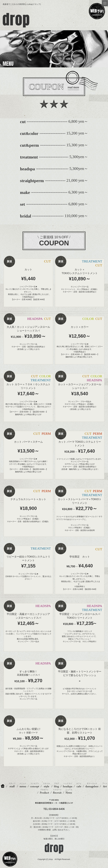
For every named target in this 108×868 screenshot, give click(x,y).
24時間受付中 (97, 12)
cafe (79, 785)
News (69, 792)
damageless (92, 785)
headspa (68, 785)
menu (23, 785)
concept (35, 785)
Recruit (57, 792)
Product (44, 792)
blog (56, 785)
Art (105, 785)
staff (12, 785)
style (46, 785)
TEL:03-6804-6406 (54, 809)
